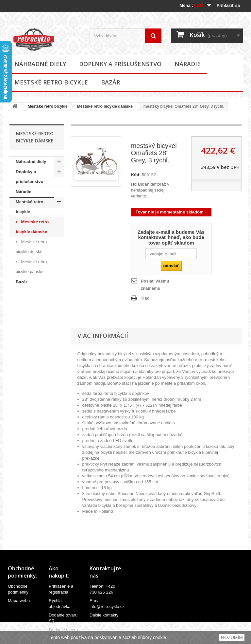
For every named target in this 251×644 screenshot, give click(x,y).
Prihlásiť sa (228, 5)
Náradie (188, 64)
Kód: (136, 175)
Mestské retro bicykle (51, 82)
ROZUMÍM (232, 637)
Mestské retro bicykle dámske (105, 106)
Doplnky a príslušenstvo (120, 64)
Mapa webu (19, 601)
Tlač (145, 298)
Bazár (110, 82)
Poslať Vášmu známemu (155, 285)
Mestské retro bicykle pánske (31, 267)
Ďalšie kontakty (104, 615)
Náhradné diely (40, 64)
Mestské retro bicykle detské (31, 247)
